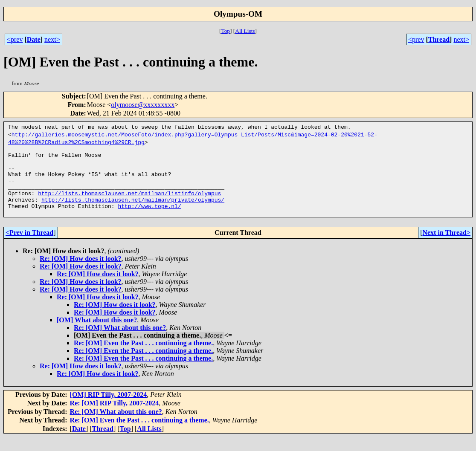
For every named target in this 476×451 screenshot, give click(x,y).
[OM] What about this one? (97, 334)
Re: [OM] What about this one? (120, 342)
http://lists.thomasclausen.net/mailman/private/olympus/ (133, 211)
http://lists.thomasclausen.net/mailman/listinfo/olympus (129, 203)
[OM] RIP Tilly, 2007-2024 (109, 409)
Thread (439, 39)
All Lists (245, 31)
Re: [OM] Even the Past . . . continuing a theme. (143, 357)
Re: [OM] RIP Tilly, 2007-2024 (115, 417)
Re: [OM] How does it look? (81, 273)
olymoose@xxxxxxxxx (143, 105)
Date (34, 39)
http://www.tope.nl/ (149, 219)
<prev (15, 39)
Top (225, 31)
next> (52, 39)
